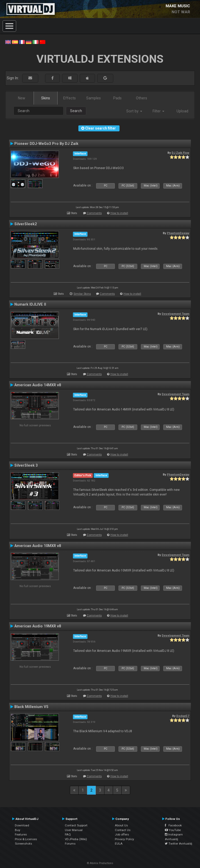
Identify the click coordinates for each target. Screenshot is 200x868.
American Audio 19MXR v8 (38, 626)
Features (21, 834)
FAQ (68, 834)
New (22, 98)
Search (76, 111)
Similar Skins (82, 294)
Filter (158, 111)
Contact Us (123, 830)
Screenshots (23, 844)
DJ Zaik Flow (180, 153)
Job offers (122, 834)
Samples (93, 98)
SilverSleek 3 (26, 465)
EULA (119, 844)
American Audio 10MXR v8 (38, 546)
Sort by (134, 111)
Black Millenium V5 (31, 707)
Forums (70, 844)
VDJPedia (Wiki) (76, 839)
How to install (119, 213)
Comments (94, 213)
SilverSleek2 (26, 224)
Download (22, 825)
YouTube (173, 830)
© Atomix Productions (100, 863)
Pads (117, 98)
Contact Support (76, 825)
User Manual (74, 830)
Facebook (173, 825)
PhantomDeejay (178, 233)
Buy (18, 830)
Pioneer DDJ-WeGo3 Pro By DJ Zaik (46, 144)
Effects (70, 98)
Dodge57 (183, 716)
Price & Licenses (26, 839)
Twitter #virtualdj (179, 844)
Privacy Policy (124, 839)
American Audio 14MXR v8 (38, 385)
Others (142, 98)
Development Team (176, 314)
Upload (182, 111)
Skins (46, 98)
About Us (121, 825)
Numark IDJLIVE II (30, 304)
